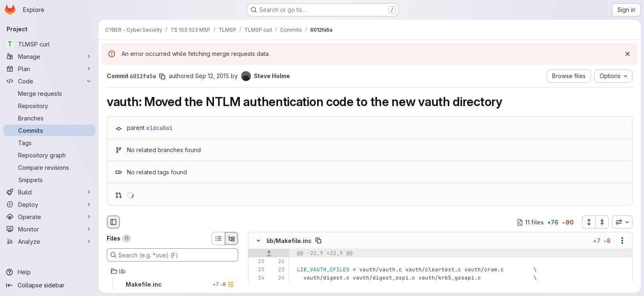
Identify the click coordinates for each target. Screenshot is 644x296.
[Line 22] (258, 262)
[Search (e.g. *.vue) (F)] (172, 255)
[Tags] (49, 143)
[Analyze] (49, 241)
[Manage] (49, 56)
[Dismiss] (628, 54)
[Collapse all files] (602, 222)
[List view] (218, 238)
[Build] (49, 192)
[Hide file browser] (113, 222)
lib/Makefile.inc (289, 241)
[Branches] (49, 118)
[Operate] (49, 217)
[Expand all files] (589, 222)
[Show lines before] (269, 254)
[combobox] (622, 222)
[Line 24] (258, 278)
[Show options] (622, 241)
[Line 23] (258, 270)
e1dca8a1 (159, 128)
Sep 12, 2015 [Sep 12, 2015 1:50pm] (212, 76)
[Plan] (49, 69)
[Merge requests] (49, 93)
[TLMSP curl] (49, 44)
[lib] (172, 271)
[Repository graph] (49, 155)
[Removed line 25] (258, 287)
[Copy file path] (318, 241)
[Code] (49, 81)
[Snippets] (49, 180)
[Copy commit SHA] (162, 76)
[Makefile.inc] (172, 284)
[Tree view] (232, 238)
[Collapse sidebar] (49, 285)
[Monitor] (49, 229)
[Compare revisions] (49, 167)
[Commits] (49, 130)
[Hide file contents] (258, 241)
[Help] (49, 272)
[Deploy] (49, 204)
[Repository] (49, 106)
